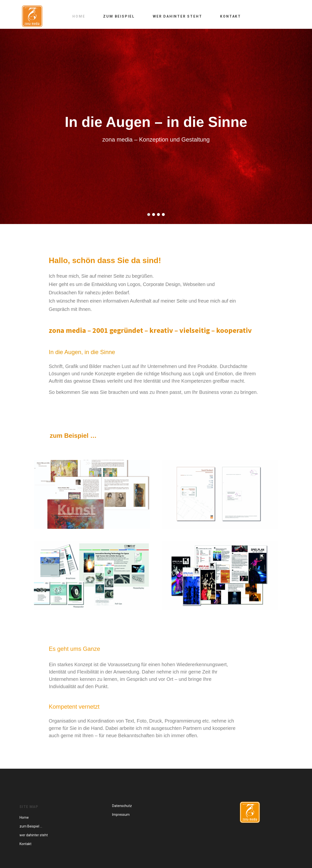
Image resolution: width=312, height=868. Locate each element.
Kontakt (231, 16)
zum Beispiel (119, 16)
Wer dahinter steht (177, 16)
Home (79, 16)
